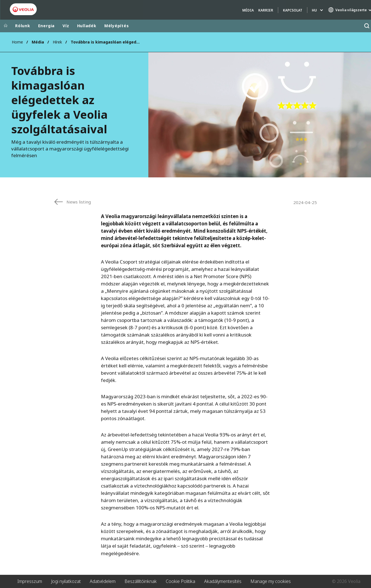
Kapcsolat (293, 10)
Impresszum (30, 581)
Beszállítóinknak (141, 581)
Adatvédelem (103, 581)
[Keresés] (367, 26)
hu (314, 10)
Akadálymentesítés (223, 581)
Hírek (57, 42)
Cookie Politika (180, 581)
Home (17, 42)
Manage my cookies (271, 581)
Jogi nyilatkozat (66, 581)
